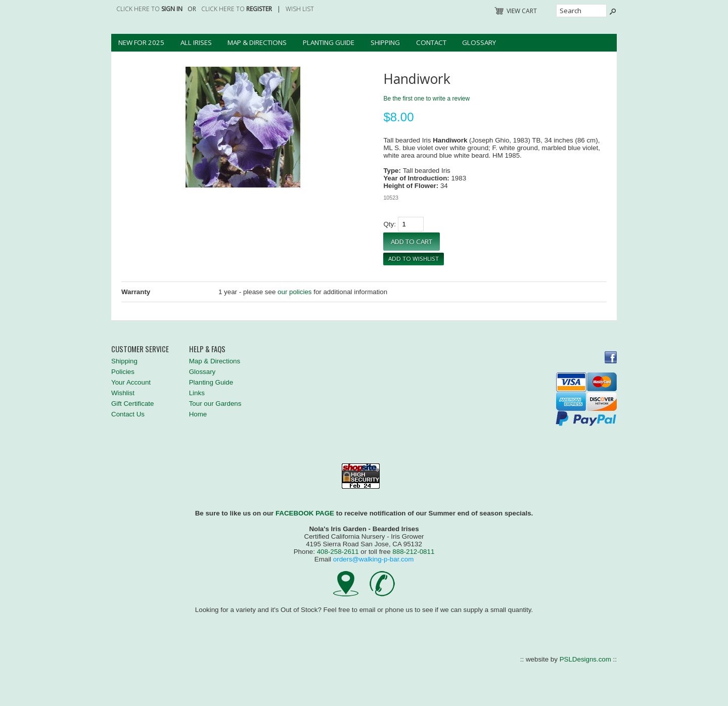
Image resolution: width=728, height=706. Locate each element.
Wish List (300, 9)
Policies (123, 372)
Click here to (149, 9)
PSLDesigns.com (585, 659)
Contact (431, 42)
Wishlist (123, 393)
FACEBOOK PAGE (305, 513)
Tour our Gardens (215, 404)
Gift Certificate (132, 404)
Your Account (131, 382)
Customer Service (140, 349)
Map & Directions (257, 42)
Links (197, 393)
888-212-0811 (413, 552)
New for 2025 (141, 42)
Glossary (479, 42)
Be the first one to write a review (426, 99)
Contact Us (128, 414)
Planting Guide (329, 42)
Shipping (385, 42)
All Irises (196, 42)
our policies (294, 292)
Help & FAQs (207, 349)
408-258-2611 (338, 552)
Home (198, 414)
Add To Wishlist (414, 258)
